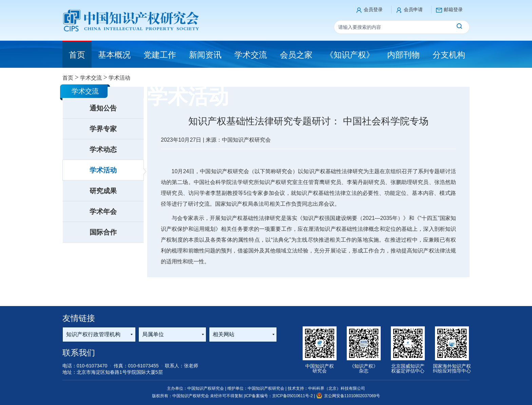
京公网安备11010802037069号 (348, 396)
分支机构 (449, 55)
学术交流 (251, 55)
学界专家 (103, 129)
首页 (68, 78)
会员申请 (413, 9)
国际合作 (103, 232)
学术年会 (103, 211)
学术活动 (103, 170)
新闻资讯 (205, 55)
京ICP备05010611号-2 (293, 396)
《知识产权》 (350, 55)
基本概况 (114, 55)
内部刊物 (403, 55)
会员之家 (296, 55)
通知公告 (103, 108)
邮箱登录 (453, 9)
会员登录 (373, 9)
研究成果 (103, 191)
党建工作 (160, 55)
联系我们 (79, 353)
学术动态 (103, 149)
